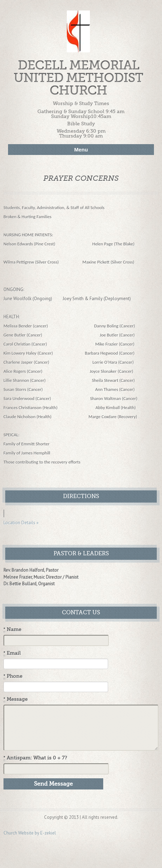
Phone (13, 676)
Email (12, 653)
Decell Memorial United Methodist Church (78, 78)
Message (16, 699)
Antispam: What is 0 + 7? (35, 758)
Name (12, 630)
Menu (81, 150)
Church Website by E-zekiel (30, 833)
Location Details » (21, 523)
